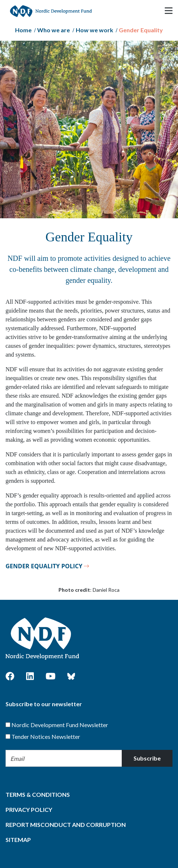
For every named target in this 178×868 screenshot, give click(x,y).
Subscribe (147, 758)
